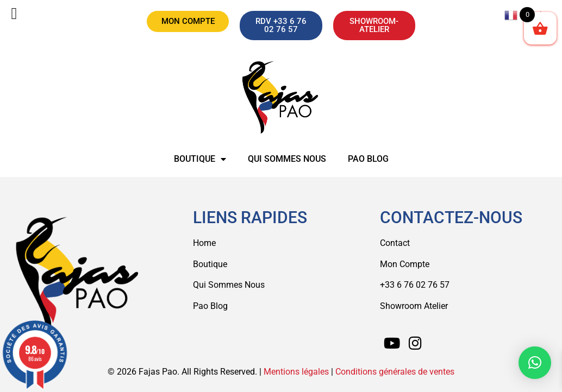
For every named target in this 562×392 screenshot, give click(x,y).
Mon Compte (405, 264)
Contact (395, 243)
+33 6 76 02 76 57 (415, 285)
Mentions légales (296, 372)
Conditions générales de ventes (395, 372)
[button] (535, 363)
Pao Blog (368, 159)
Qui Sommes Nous (229, 285)
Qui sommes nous (287, 159)
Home (204, 243)
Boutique (200, 159)
